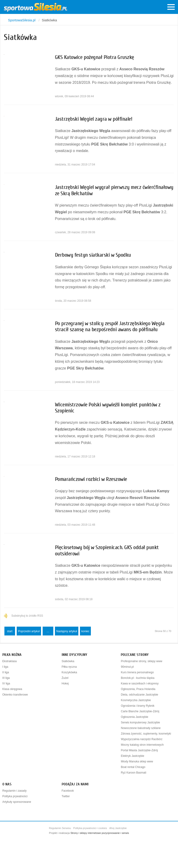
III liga (6, 678)
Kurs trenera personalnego (137, 672)
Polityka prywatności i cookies (90, 828)
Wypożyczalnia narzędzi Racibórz (141, 739)
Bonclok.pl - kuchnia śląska (138, 678)
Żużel (65, 678)
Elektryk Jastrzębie (132, 756)
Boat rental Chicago (133, 767)
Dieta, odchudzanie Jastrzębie (139, 695)
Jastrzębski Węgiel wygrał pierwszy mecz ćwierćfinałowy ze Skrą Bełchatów (114, 190)
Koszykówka (69, 672)
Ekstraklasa (10, 661)
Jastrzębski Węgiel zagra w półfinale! (94, 119)
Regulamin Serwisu (60, 828)
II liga (6, 672)
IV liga (6, 683)
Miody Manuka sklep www (137, 761)
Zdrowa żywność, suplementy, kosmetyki (146, 734)
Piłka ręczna (69, 667)
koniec (85, 631)
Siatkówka (68, 661)
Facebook (68, 791)
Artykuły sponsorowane (17, 802)
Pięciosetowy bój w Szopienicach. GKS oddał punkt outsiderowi (107, 550)
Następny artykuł (67, 631)
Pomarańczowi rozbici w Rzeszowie (91, 479)
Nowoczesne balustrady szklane (141, 728)
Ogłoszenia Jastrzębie (134, 717)
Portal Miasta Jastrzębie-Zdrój (139, 750)
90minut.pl (127, 667)
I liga (5, 667)
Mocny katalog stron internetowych (142, 745)
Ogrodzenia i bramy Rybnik (138, 706)
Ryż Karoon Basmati (133, 773)
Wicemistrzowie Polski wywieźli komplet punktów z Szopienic (108, 408)
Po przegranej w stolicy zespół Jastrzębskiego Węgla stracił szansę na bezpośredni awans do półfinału (110, 326)
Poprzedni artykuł (29, 631)
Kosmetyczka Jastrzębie (136, 700)
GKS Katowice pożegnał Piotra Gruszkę (95, 57)
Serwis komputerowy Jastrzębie (140, 722)
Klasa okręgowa (12, 689)
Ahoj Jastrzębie (118, 828)
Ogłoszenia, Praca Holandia (138, 689)
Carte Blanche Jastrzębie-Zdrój (140, 711)
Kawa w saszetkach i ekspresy (140, 683)
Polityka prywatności (15, 796)
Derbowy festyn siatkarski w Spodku (93, 255)
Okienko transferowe (15, 695)
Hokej (65, 683)
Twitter (66, 796)
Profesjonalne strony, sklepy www (141, 661)
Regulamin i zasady (14, 791)
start (10, 631)
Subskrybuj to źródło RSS (27, 616)
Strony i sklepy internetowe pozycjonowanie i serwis (100, 833)
